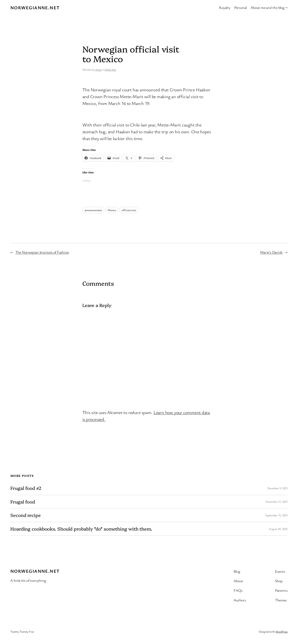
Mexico (112, 210)
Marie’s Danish (271, 252)
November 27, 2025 (277, 502)
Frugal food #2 (26, 488)
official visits (129, 210)
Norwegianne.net (35, 8)
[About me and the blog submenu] (287, 8)
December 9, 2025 (278, 488)
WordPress (282, 632)
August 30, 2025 (278, 529)
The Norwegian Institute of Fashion (42, 252)
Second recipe (26, 515)
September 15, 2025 (276, 515)
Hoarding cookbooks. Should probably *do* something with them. (81, 529)
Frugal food (23, 502)
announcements (93, 210)
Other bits (110, 70)
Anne (98, 70)
